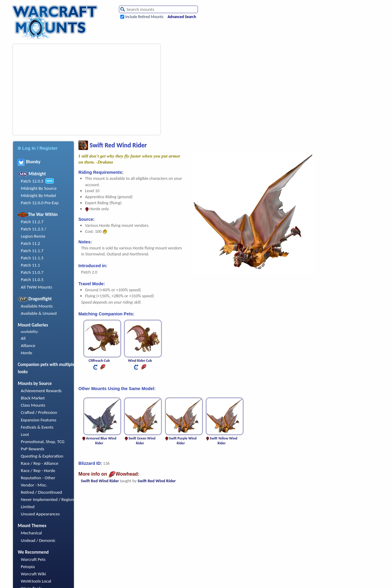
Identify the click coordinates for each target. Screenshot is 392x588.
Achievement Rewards (41, 391)
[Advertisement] (77, 89)
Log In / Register (38, 148)
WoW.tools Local (36, 581)
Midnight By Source (39, 188)
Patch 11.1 (30, 265)
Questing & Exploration (42, 456)
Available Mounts (37, 306)
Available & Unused (39, 313)
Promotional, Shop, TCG (43, 442)
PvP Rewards (33, 449)
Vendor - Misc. (34, 485)
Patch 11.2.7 (32, 222)
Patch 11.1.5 (32, 258)
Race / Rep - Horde (38, 471)
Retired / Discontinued (41, 492)
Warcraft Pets (33, 559)
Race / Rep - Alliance (40, 463)
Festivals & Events (37, 427)
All (23, 338)
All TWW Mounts (36, 287)
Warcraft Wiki (33, 574)
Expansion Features (39, 420)
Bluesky (29, 162)
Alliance (28, 346)
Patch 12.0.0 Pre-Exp (40, 203)
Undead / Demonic (38, 540)
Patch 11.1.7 (32, 251)
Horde (27, 353)
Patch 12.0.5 (32, 181)
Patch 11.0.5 (32, 280)
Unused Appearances (40, 514)
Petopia (28, 567)
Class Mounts (33, 405)
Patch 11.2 (30, 243)
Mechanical (31, 533)
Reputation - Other (38, 478)
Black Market (33, 398)
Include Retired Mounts (144, 17)
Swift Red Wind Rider (100, 481)
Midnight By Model (38, 195)
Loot (25, 434)
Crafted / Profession (39, 412)
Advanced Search (182, 17)
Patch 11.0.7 (32, 272)
